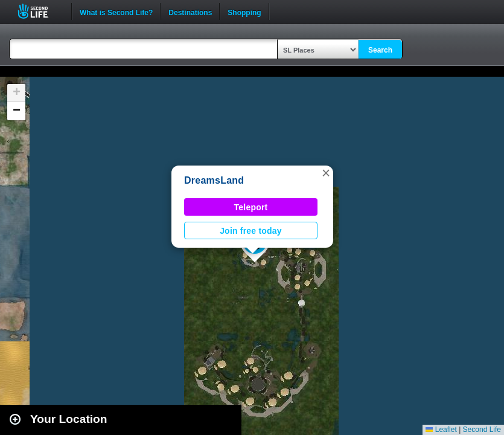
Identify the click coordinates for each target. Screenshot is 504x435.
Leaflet (441, 430)
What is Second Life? (116, 11)
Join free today (251, 231)
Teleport (251, 207)
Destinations (190, 11)
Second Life (40, 11)
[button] (326, 173)
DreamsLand (214, 180)
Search (380, 50)
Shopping (244, 11)
